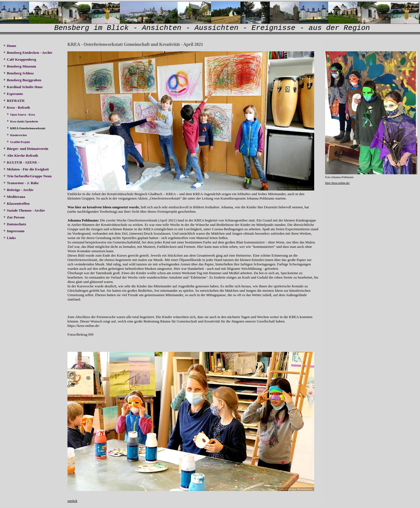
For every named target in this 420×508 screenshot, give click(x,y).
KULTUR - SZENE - (22, 162)
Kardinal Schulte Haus (24, 87)
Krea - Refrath (17, 107)
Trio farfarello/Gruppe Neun (27, 176)
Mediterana (15, 197)
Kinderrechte (17, 135)
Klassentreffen (17, 204)
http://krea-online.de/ (337, 183)
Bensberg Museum (20, 66)
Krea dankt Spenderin (22, 121)
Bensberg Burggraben (23, 80)
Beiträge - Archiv (18, 190)
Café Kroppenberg (20, 59)
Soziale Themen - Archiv (25, 210)
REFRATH (15, 101)
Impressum (14, 231)
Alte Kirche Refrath (21, 155)
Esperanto (13, 94)
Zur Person (14, 217)
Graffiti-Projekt (19, 142)
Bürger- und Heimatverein (26, 149)
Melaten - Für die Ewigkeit (26, 169)
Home (10, 46)
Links (10, 238)
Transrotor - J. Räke (22, 183)
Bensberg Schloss (19, 73)
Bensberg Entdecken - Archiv (28, 53)
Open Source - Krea (21, 115)
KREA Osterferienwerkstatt (26, 128)
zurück (72, 501)
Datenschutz (15, 224)
